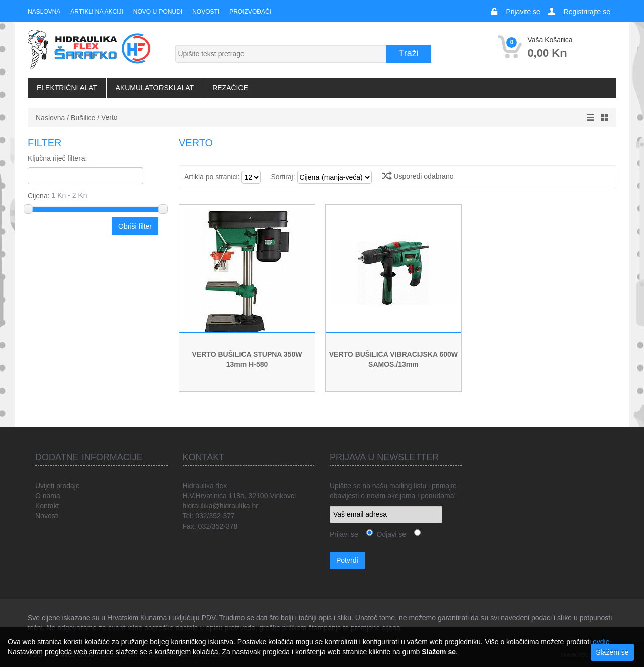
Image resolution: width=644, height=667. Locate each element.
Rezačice (230, 88)
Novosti (206, 12)
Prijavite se (523, 12)
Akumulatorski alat (155, 88)
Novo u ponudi (158, 12)
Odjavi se (389, 534)
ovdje (601, 642)
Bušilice (83, 118)
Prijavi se (344, 534)
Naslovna (44, 12)
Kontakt (47, 506)
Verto (109, 117)
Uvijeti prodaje (58, 486)
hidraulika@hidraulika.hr (220, 506)
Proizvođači (250, 12)
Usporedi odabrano (418, 176)
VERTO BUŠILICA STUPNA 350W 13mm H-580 (247, 359)
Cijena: (94, 195)
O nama (48, 496)
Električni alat (67, 88)
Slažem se (612, 652)
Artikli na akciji (97, 12)
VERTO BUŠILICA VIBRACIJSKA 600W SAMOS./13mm (393, 359)
